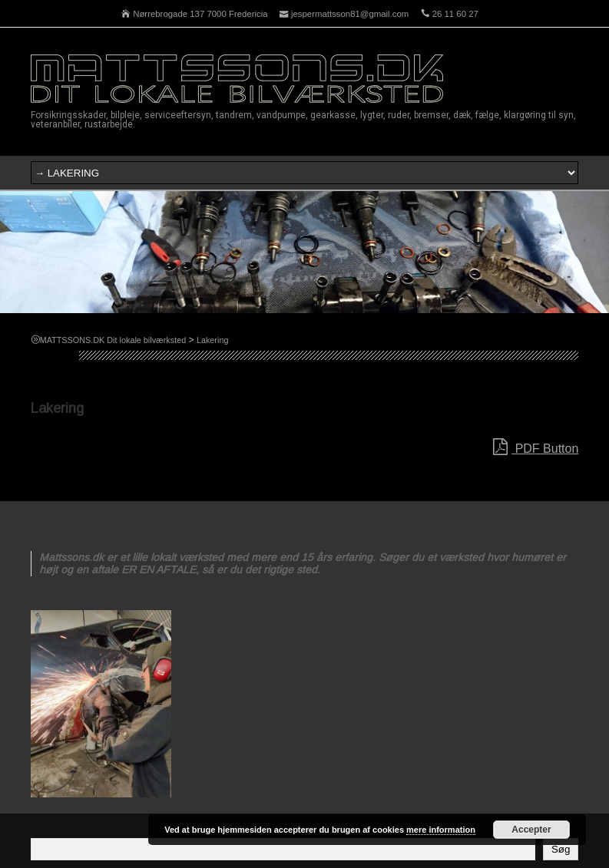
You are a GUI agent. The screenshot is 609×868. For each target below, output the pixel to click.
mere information (441, 830)
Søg (561, 849)
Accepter (531, 830)
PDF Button (536, 447)
